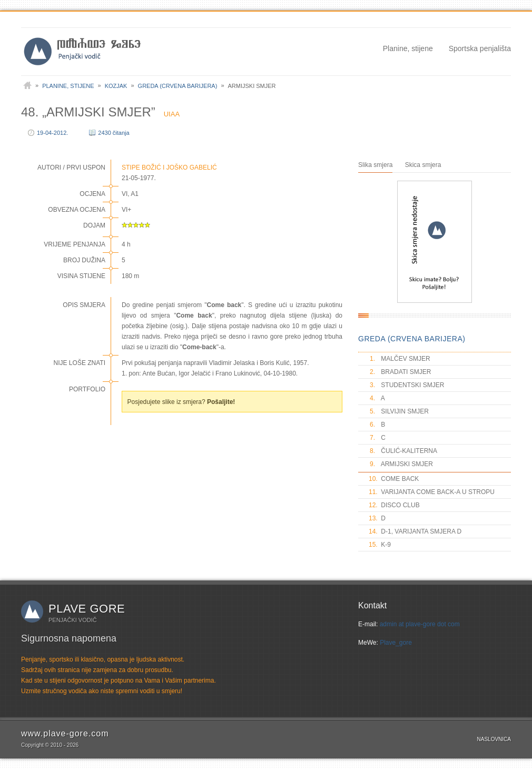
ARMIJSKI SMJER (401, 464)
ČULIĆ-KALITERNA (403, 451)
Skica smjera (423, 165)
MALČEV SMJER (400, 359)
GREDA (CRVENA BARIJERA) (412, 339)
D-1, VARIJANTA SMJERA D (415, 531)
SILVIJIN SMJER (399, 411)
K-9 (380, 545)
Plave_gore (396, 643)
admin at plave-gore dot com (420, 624)
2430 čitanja (114, 133)
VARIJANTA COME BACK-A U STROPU (432, 492)
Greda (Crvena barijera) (178, 86)
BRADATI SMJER (400, 372)
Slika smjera (375, 165)
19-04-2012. (52, 133)
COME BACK (394, 479)
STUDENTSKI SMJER (406, 385)
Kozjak (116, 86)
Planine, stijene (408, 48)
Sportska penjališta (480, 48)
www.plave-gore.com (65, 733)
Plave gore (87, 609)
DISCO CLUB (394, 505)
